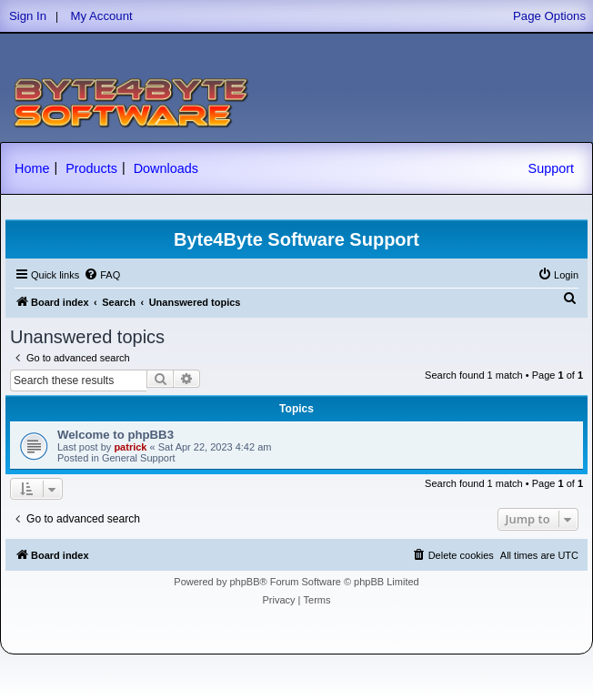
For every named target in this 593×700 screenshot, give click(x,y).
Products (91, 168)
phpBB (244, 582)
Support (551, 168)
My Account (102, 16)
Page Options (549, 16)
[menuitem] (102, 275)
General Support (139, 458)
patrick (130, 447)
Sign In (28, 16)
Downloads (166, 168)
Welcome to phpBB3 (116, 435)
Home (32, 168)
